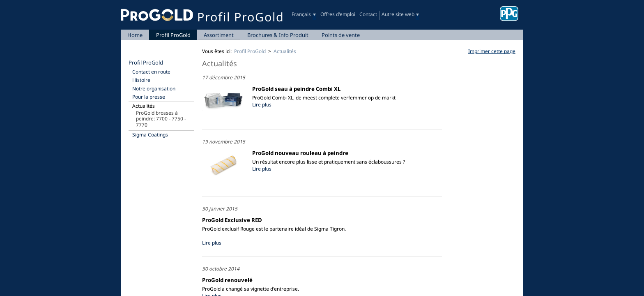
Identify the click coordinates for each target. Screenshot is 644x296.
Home (135, 35)
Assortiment (219, 35)
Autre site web (398, 14)
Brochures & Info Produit (278, 35)
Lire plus (262, 105)
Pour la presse (149, 97)
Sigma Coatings (150, 135)
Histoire (141, 80)
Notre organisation (154, 89)
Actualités (144, 106)
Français (301, 14)
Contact (368, 14)
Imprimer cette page (492, 51)
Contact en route (151, 72)
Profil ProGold (173, 35)
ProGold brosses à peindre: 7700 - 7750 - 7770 (161, 119)
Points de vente (341, 35)
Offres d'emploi (338, 14)
